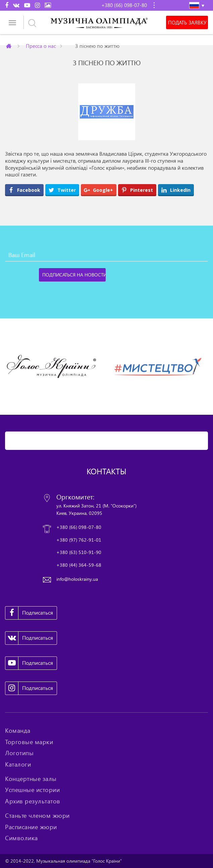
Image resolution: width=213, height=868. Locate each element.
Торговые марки (29, 742)
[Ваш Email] (106, 255)
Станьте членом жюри (37, 815)
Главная (9, 46)
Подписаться (29, 613)
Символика (21, 838)
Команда (18, 730)
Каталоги (18, 764)
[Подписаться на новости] (72, 275)
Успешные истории (32, 790)
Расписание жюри (31, 827)
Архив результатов (33, 801)
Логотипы (19, 753)
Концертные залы (31, 779)
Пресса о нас (41, 46)
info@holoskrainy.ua (77, 579)
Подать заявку (187, 22)
